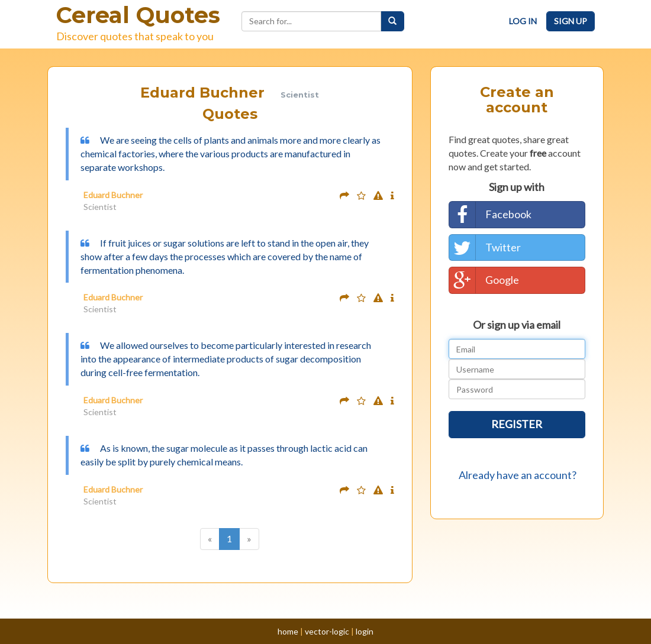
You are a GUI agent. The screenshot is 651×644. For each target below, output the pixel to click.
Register (517, 424)
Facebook (490, 215)
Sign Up (571, 21)
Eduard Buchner (113, 195)
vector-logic (327, 631)
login (365, 631)
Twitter (485, 248)
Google (484, 280)
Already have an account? (518, 475)
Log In (523, 21)
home (288, 631)
